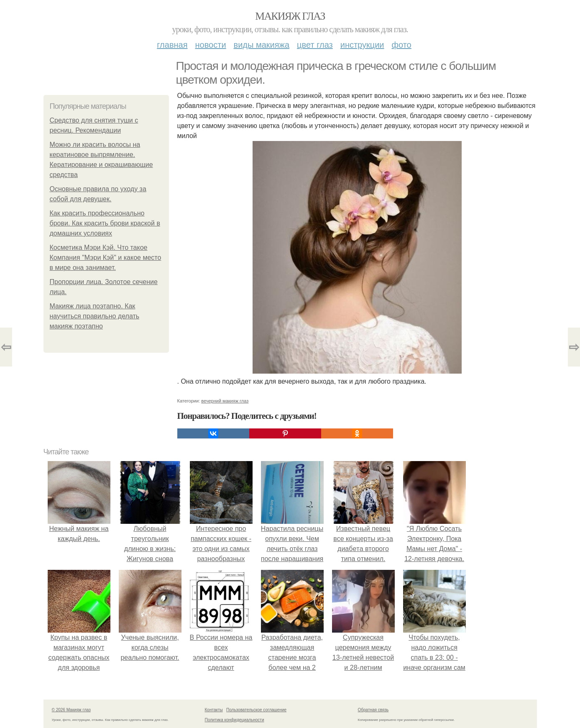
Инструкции (362, 45)
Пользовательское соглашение (256, 710)
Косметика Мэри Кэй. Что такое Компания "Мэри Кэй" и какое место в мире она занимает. (106, 258)
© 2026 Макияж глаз (71, 710)
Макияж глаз (290, 16)
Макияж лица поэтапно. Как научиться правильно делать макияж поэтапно (95, 316)
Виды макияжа (262, 45)
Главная (172, 45)
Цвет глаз (315, 45)
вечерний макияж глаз (225, 401)
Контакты (214, 710)
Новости (211, 45)
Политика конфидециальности (235, 720)
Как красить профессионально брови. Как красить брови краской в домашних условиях (105, 223)
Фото (402, 45)
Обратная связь (373, 710)
